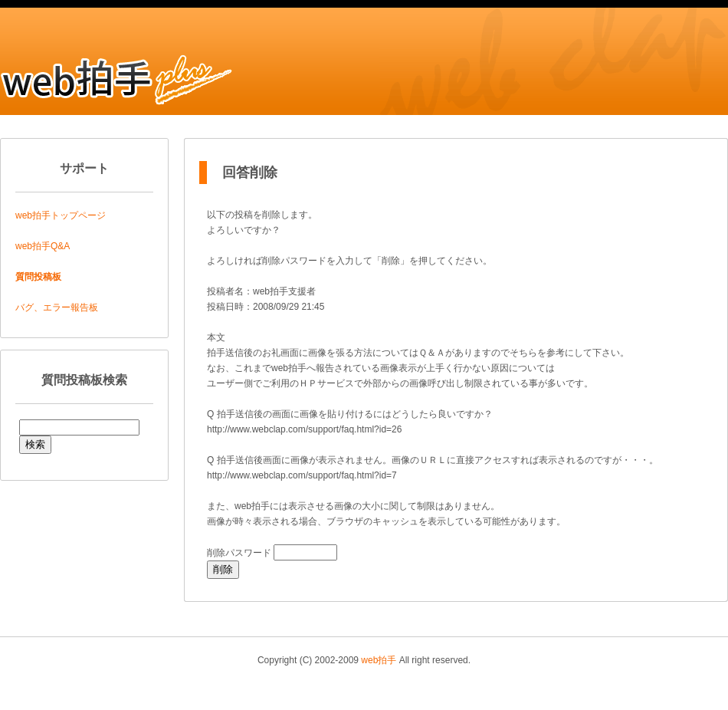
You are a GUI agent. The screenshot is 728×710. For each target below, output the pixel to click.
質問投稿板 (38, 277)
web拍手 (379, 660)
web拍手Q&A (43, 246)
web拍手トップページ (61, 215)
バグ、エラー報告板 (57, 307)
